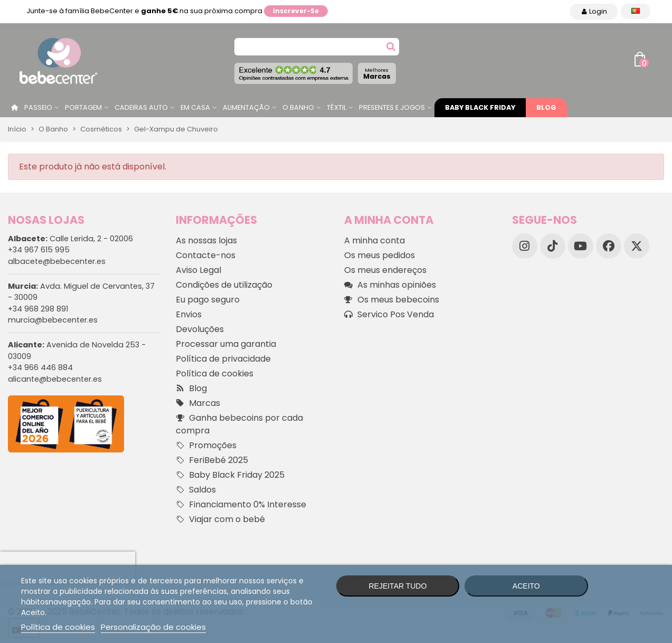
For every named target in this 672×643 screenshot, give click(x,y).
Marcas (377, 74)
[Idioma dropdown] (636, 11)
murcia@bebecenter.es (53, 320)
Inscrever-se (296, 11)
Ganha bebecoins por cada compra (239, 424)
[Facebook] (609, 246)
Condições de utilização (224, 285)
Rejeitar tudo (397, 586)
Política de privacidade (223, 359)
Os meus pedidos (380, 255)
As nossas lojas (206, 240)
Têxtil (337, 107)
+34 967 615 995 (39, 250)
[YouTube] (581, 246)
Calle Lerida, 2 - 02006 (70, 239)
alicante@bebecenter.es (55, 379)
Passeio (38, 107)
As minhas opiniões (390, 285)
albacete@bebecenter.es (57, 261)
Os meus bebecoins (392, 300)
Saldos (196, 490)
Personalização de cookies (153, 627)
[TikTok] (553, 246)
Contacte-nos (206, 255)
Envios (189, 314)
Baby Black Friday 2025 (230, 475)
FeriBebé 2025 (212, 460)
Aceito (526, 586)
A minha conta (375, 240)
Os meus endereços (385, 270)
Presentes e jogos (392, 107)
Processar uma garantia (226, 344)
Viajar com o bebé (220, 519)
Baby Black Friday (480, 107)
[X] (637, 246)
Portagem (83, 107)
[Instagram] (525, 246)
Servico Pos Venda (389, 315)
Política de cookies (215, 373)
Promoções (206, 446)
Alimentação (246, 107)
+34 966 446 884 (40, 367)
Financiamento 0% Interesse (241, 505)
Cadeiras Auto (141, 107)
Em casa (195, 107)
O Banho (298, 107)
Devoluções (200, 329)
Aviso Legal (198, 270)
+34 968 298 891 (38, 309)
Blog (546, 107)
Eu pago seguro (208, 300)
